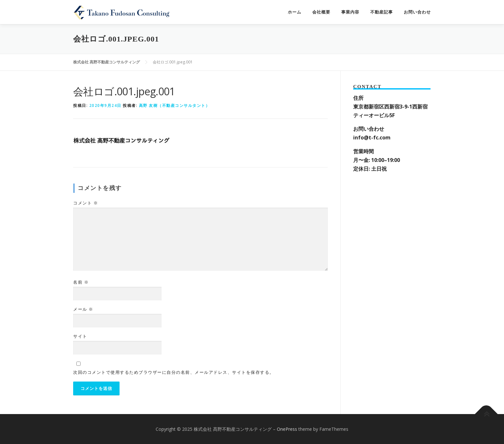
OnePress (287, 429)
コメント (86, 203)
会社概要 (321, 12)
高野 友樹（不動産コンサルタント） (174, 105)
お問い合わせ (417, 12)
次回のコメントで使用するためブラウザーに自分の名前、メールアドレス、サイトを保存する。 (174, 372)
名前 (81, 282)
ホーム (295, 12)
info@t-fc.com (372, 137)
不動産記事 (382, 12)
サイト (80, 336)
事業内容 (350, 12)
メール (83, 309)
